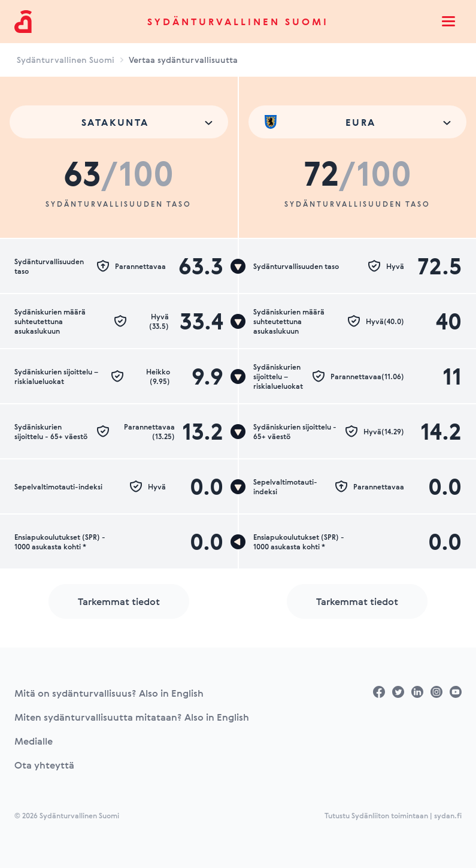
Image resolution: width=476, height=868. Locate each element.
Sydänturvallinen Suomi (238, 22)
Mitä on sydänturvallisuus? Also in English (109, 693)
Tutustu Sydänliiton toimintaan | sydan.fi (393, 815)
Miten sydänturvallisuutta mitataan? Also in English (132, 717)
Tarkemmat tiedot (119, 601)
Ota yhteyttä (44, 765)
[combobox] (119, 122)
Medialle (34, 741)
